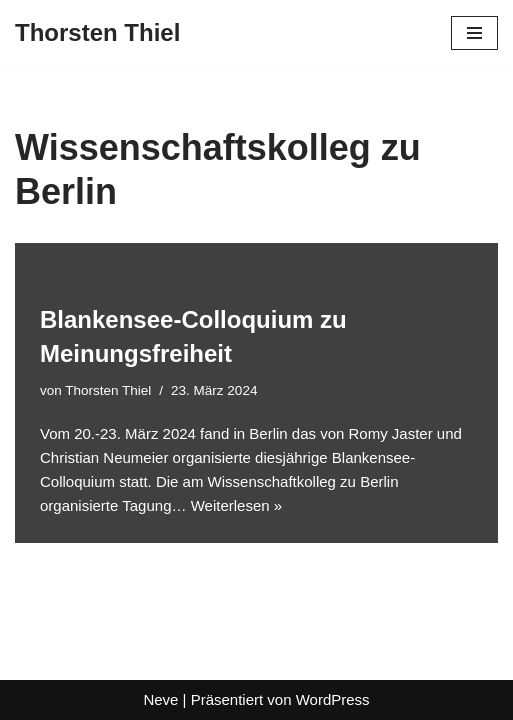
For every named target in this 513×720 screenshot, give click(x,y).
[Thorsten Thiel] (97, 33)
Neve (160, 699)
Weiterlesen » (236, 505)
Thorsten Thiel (108, 390)
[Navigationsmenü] (474, 33)
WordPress (333, 699)
